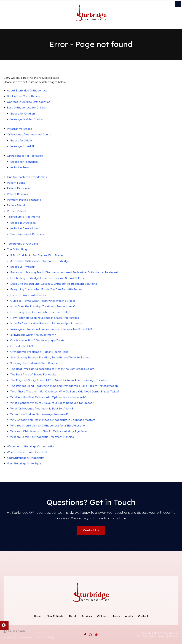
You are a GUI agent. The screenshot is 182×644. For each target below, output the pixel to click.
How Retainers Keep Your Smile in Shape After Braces (45, 318)
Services (87, 616)
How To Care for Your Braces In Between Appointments (47, 323)
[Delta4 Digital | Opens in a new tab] (15, 631)
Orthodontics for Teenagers (25, 156)
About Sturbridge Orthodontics (27, 90)
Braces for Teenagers (24, 162)
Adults (129, 616)
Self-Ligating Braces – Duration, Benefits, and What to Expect (50, 357)
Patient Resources (19, 188)
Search (39, 638)
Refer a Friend (16, 205)
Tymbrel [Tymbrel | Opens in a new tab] (174, 636)
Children (102, 616)
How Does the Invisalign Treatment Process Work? (43, 306)
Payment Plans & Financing (24, 200)
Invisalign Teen (20, 167)
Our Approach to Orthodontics (27, 177)
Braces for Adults (22, 140)
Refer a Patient (17, 211)
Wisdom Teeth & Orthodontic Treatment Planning (42, 437)
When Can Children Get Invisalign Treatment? (39, 414)
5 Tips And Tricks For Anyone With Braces (37, 255)
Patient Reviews (17, 194)
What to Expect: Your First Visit (27, 452)
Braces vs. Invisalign (23, 267)
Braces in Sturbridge (23, 223)
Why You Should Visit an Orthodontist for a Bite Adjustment (49, 426)
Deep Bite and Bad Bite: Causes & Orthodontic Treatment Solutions (54, 284)
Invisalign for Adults (23, 146)
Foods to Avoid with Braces (28, 295)
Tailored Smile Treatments (23, 217)
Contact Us (91, 530)
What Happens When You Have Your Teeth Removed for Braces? (52, 403)
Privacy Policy (25, 638)
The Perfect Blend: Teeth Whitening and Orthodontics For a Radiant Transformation (64, 386)
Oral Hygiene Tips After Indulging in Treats (37, 340)
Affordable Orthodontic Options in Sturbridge (40, 261)
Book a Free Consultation (23, 96)
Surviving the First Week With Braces (34, 363)
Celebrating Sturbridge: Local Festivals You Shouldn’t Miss (47, 278)
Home (38, 616)
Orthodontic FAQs (22, 346)
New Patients (55, 616)
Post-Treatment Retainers (27, 234)
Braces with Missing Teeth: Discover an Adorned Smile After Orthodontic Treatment (64, 272)
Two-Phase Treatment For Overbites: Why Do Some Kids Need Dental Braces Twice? (65, 391)
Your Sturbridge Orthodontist (26, 458)
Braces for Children (23, 114)
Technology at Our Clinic (23, 244)
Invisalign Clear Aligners (25, 228)
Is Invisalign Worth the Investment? (33, 335)
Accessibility (10, 638)
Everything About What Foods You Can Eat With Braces (46, 289)
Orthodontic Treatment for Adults (29, 134)
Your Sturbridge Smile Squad (25, 463)
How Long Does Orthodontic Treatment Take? (40, 312)
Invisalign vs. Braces (19, 129)
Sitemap (49, 638)
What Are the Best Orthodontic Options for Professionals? (48, 397)
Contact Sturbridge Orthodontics (29, 102)
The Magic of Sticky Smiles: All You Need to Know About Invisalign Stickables (59, 380)
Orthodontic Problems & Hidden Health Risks (39, 352)
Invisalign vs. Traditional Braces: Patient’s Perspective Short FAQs (52, 329)
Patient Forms (16, 183)
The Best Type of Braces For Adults (33, 374)
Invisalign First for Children (27, 119)
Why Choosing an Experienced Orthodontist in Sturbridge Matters (53, 420)
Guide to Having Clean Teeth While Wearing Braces (43, 301)
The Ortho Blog (17, 249)
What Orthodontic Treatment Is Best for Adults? (42, 409)
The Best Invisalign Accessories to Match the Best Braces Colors (52, 369)
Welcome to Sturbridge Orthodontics (31, 446)
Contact (143, 616)
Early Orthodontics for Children (27, 108)
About (72, 616)
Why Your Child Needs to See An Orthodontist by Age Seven (49, 431)
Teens (116, 616)
